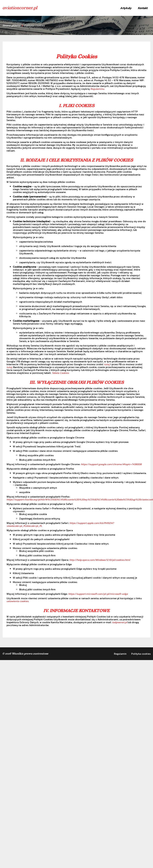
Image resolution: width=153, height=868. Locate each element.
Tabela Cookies (60, 373)
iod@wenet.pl (119, 622)
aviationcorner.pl (20, 8)
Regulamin (120, 654)
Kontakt (143, 8)
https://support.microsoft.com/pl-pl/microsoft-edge (98, 594)
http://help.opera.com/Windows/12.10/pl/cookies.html (100, 560)
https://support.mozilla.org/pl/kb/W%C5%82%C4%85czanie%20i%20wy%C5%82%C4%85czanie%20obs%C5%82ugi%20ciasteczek (80, 499)
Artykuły (126, 8)
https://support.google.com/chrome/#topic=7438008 (111, 464)
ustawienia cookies (17, 601)
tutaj (107, 364)
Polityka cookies (141, 654)
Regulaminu (97, 89)
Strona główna (11, 25)
